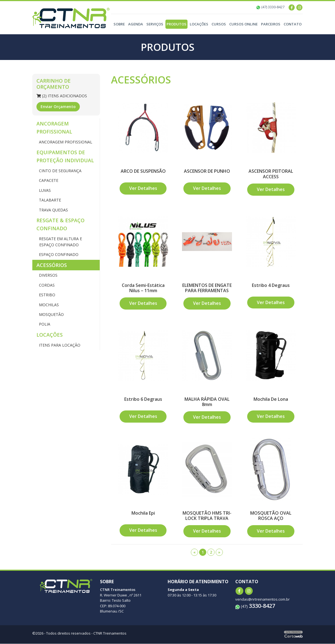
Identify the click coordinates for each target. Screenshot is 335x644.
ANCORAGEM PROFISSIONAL (54, 128)
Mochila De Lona (271, 399)
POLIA (44, 324)
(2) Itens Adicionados (62, 96)
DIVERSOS (48, 275)
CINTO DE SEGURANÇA (60, 171)
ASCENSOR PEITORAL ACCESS (271, 174)
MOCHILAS (48, 305)
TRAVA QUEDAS (53, 210)
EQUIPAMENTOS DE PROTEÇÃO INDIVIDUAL (65, 156)
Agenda (136, 24)
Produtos (176, 24)
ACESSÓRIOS (52, 265)
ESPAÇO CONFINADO (58, 254)
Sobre (119, 24)
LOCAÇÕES (50, 335)
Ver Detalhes (143, 189)
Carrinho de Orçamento (54, 84)
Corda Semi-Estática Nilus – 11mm (143, 288)
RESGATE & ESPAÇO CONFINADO (60, 224)
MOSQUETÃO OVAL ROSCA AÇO (271, 516)
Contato (293, 24)
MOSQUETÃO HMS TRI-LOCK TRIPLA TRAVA (207, 516)
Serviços (155, 24)
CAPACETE (48, 180)
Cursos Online (243, 24)
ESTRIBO (47, 295)
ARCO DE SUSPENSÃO (143, 171)
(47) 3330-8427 (270, 7)
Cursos (219, 24)
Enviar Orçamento (58, 107)
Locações (199, 24)
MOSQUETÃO (51, 314)
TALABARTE (49, 200)
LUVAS (44, 190)
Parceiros (271, 24)
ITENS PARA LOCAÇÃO (59, 345)
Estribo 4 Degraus (271, 285)
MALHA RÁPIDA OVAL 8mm (207, 402)
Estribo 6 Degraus (143, 399)
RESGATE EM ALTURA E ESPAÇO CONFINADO (60, 242)
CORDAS (46, 285)
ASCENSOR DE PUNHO (207, 171)
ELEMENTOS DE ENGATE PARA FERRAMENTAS (207, 288)
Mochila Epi (143, 513)
